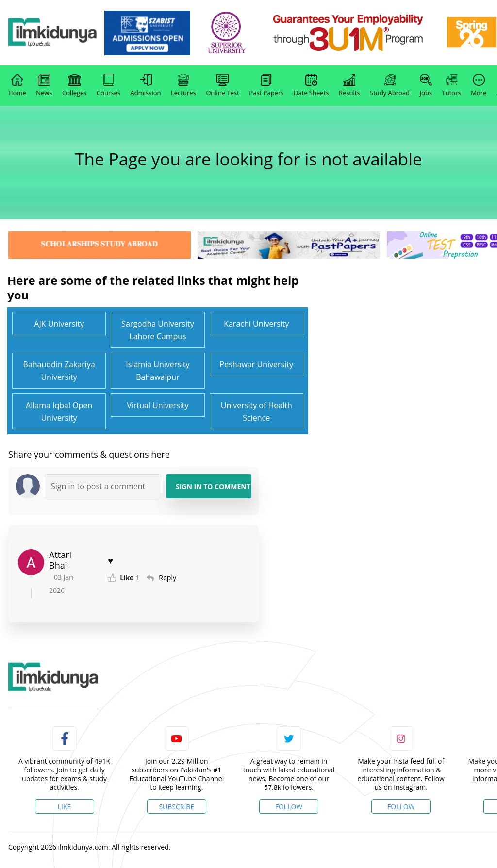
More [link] (479, 85)
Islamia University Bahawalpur (157, 371)
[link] (165, 33)
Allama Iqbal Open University (59, 411)
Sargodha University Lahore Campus (158, 330)
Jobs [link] (426, 85)
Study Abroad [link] (390, 85)
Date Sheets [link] (311, 85)
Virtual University (157, 405)
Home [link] (17, 85)
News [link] (44, 85)
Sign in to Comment (213, 486)
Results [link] (349, 85)
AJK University (59, 324)
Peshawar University (257, 364)
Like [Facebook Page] (65, 807)
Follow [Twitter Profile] (289, 807)
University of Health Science (257, 411)
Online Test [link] (223, 85)
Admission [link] (146, 85)
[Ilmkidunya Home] (62, 33)
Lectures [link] (183, 85)
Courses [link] (108, 85)
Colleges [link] (74, 85)
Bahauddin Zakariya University (59, 371)
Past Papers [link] (266, 85)
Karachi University (256, 324)
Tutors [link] (452, 85)
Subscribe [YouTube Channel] (176, 807)
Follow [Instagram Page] (401, 807)
